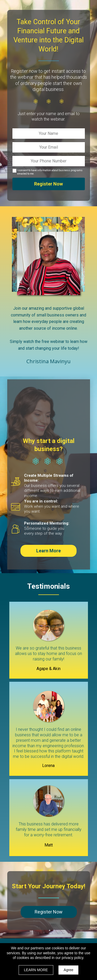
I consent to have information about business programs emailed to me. (50, 172)
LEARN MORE (36, 970)
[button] (48, 551)
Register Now (49, 184)
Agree (68, 970)
